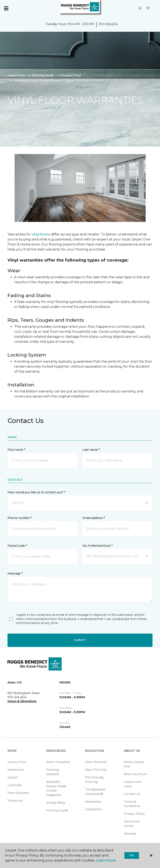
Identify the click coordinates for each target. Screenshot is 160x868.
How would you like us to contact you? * (36, 492)
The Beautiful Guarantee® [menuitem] (95, 792)
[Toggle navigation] (6, 8)
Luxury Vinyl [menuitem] (17, 762)
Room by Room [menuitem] (135, 774)
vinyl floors (41, 234)
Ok (132, 855)
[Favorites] (148, 8)
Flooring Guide (43, 75)
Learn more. (106, 860)
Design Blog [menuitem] (56, 803)
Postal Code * (17, 546)
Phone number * (20, 518)
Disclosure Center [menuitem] (132, 824)
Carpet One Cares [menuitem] (132, 784)
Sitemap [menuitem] (130, 834)
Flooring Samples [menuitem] (53, 772)
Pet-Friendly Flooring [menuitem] (94, 780)
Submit (80, 640)
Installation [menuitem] (94, 809)
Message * (15, 573)
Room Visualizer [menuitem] (58, 762)
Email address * (94, 518)
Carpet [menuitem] (13, 777)
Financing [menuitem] (15, 801)
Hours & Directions (22, 701)
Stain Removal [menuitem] (96, 762)
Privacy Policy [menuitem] (134, 814)
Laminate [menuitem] (15, 785)
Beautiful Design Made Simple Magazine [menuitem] (56, 788)
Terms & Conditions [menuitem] (132, 804)
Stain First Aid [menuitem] (96, 770)
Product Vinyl (71, 75)
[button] (140, 8)
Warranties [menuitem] (93, 802)
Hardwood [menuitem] (15, 770)
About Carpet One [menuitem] (134, 764)
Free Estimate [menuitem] (18, 793)
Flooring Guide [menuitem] (57, 810)
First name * (16, 450)
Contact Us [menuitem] (132, 794)
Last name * (91, 450)
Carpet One (16, 75)
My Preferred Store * (97, 546)
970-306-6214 (108, 24)
